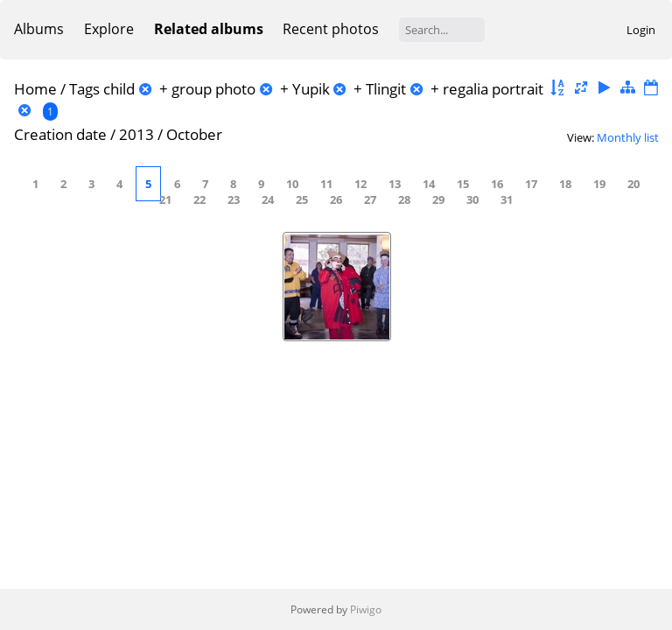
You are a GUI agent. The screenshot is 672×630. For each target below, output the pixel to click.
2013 (136, 134)
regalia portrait (493, 89)
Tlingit (386, 89)
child (119, 89)
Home (35, 89)
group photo (213, 89)
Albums (39, 29)
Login (641, 30)
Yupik (311, 89)
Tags (84, 89)
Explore (109, 29)
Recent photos (331, 29)
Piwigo (366, 609)
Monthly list (628, 137)
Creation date (60, 134)
